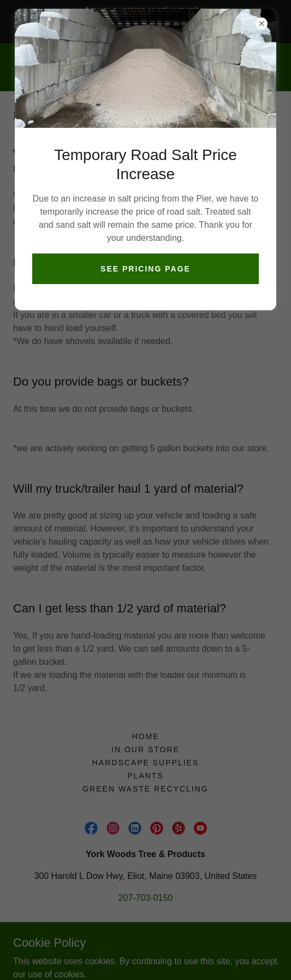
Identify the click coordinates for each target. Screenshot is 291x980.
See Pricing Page (145, 269)
